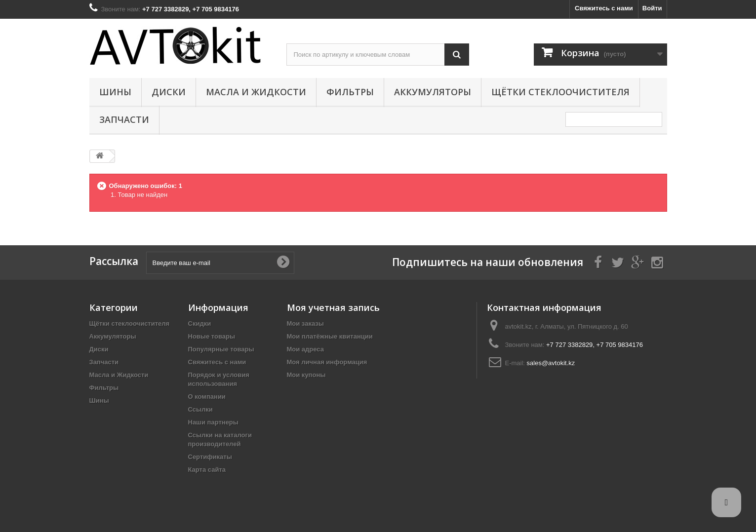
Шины (115, 92)
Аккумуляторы (433, 92)
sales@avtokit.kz (551, 363)
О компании (207, 397)
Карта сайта (207, 470)
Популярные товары (221, 349)
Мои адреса (305, 349)
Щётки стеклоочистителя (560, 92)
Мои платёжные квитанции (330, 336)
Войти (652, 8)
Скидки (200, 323)
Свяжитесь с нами (604, 8)
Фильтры (350, 92)
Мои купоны (306, 375)
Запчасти (124, 119)
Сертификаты (210, 457)
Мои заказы (305, 323)
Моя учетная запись (333, 307)
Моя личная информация (327, 362)
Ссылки (200, 409)
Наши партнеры (213, 422)
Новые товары (212, 336)
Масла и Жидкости (256, 92)
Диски (169, 92)
